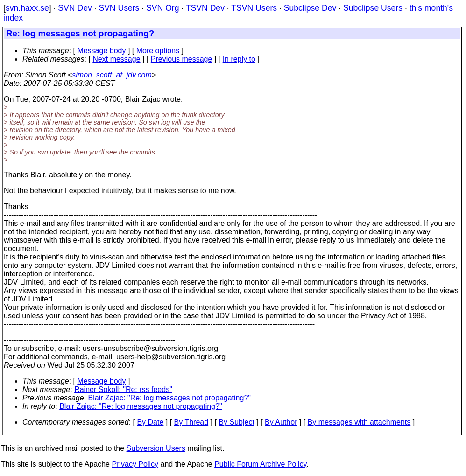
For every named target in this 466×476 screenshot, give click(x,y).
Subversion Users (156, 448)
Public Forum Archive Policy (260, 464)
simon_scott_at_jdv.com (112, 75)
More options (158, 51)
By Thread (191, 422)
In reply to (239, 59)
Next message (116, 59)
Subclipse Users (373, 8)
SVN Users (119, 8)
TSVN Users (254, 8)
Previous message (182, 59)
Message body (101, 51)
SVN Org (162, 8)
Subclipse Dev (310, 8)
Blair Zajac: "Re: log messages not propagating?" (169, 398)
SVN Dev (75, 8)
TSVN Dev (205, 8)
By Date (150, 422)
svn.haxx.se (27, 8)
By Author (281, 422)
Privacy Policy (135, 464)
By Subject (236, 422)
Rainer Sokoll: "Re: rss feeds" (123, 389)
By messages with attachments (359, 422)
